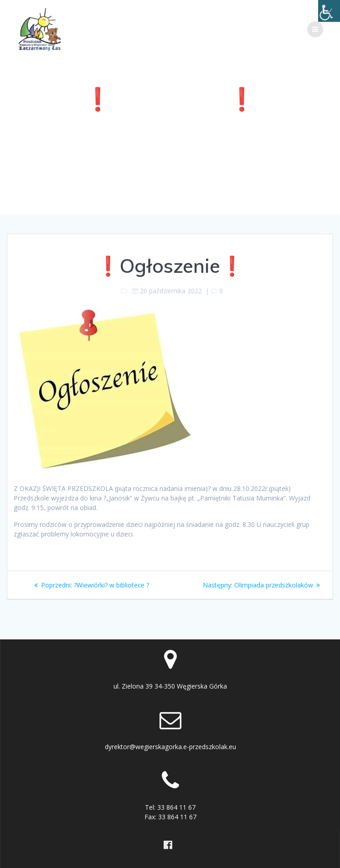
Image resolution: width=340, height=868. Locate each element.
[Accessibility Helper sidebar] (329, 11)
